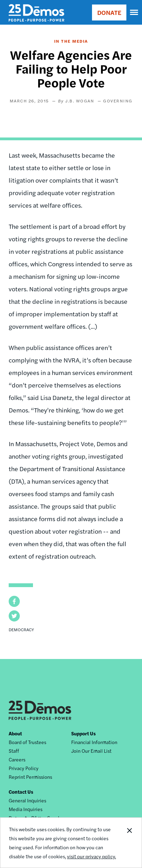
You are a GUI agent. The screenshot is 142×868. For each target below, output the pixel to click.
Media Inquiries (26, 809)
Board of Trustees (27, 742)
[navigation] (134, 12)
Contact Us (21, 792)
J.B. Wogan (80, 101)
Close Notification (129, 843)
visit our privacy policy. (91, 856)
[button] (14, 601)
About (15, 733)
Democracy (21, 629)
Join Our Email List (91, 751)
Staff (14, 751)
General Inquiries (27, 800)
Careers (17, 759)
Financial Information (94, 742)
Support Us (83, 733)
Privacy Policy (24, 768)
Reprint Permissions (30, 777)
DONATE (109, 12)
